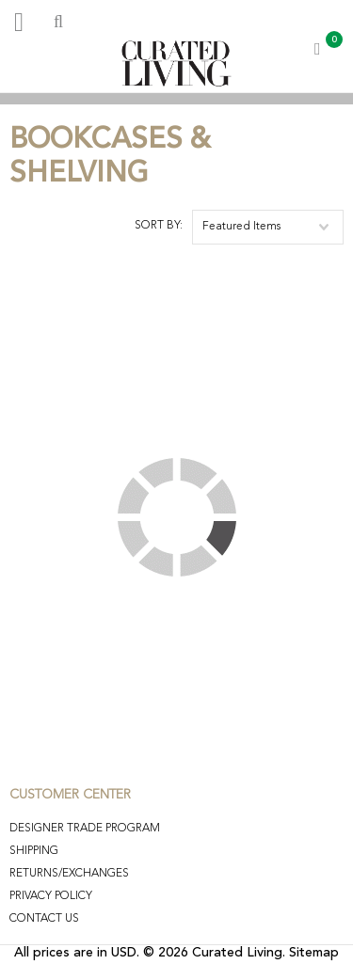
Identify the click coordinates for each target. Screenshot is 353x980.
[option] (176, 98)
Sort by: (159, 226)
